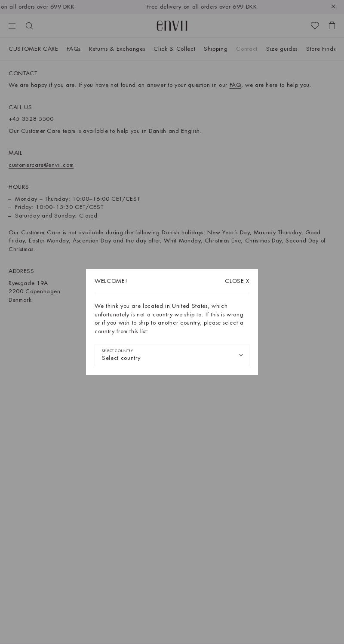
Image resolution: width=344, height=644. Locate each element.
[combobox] (172, 355)
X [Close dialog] (237, 281)
